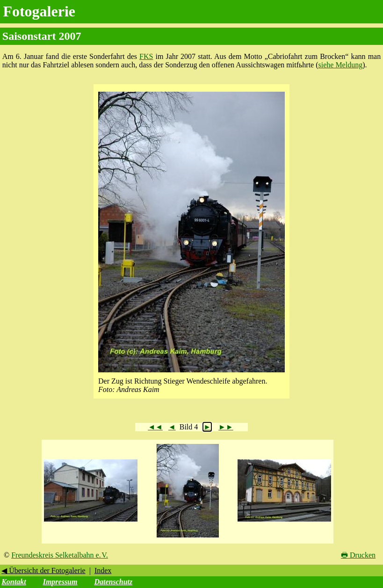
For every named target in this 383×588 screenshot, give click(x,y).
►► (226, 427)
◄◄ (155, 427)
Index (103, 570)
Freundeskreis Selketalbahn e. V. (60, 555)
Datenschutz (113, 582)
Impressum (60, 582)
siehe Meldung (341, 65)
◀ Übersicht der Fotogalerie (43, 570)
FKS (146, 56)
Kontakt (14, 582)
